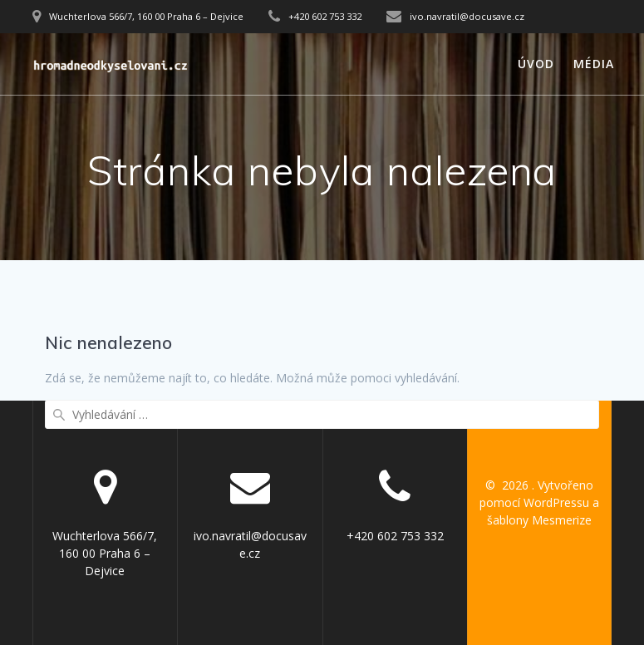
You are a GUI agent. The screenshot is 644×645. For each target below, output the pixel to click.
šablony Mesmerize (539, 520)
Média (594, 64)
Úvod (536, 64)
